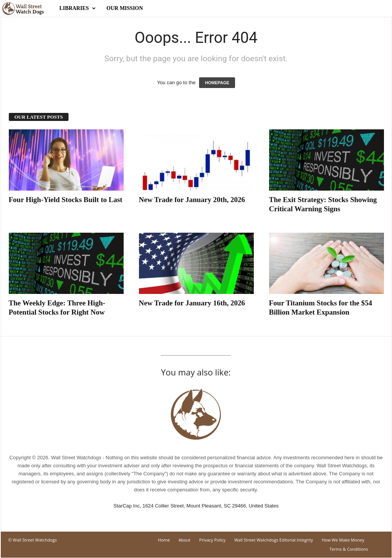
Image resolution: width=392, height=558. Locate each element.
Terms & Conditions (349, 549)
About (185, 540)
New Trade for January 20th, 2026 (192, 200)
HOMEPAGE (217, 83)
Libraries (78, 8)
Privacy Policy (212, 540)
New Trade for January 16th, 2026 (192, 303)
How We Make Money (343, 540)
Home (164, 540)
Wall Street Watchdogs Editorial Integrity (274, 540)
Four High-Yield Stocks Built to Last (66, 200)
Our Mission (125, 8)
